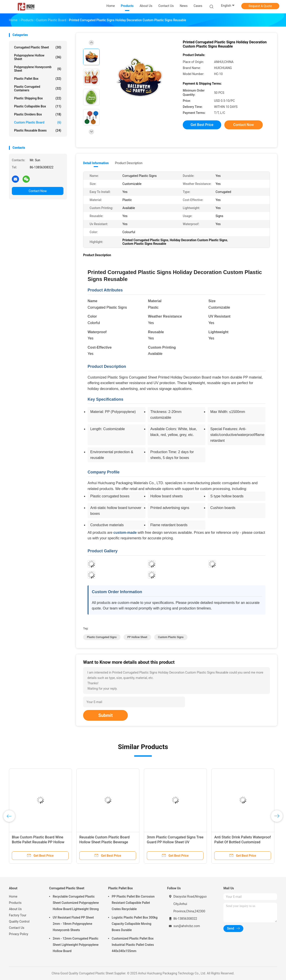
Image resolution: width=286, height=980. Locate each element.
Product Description (129, 163)
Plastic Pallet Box (38, 79)
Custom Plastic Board (38, 122)
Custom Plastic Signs (171, 637)
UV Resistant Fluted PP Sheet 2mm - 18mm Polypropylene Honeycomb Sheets (73, 924)
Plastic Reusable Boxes (38, 130)
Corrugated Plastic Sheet (38, 47)
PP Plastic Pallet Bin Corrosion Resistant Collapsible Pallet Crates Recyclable (133, 903)
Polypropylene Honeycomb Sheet (38, 69)
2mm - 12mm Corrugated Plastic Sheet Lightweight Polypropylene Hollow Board (76, 945)
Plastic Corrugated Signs (102, 637)
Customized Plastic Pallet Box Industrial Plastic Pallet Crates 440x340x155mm (133, 945)
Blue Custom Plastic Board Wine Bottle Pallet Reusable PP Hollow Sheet (38, 842)
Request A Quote (260, 6)
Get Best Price (202, 125)
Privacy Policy (19, 934)
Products (15, 903)
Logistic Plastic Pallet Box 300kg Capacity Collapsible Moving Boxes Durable (135, 924)
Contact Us (17, 928)
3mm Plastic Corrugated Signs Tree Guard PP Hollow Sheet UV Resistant (175, 842)
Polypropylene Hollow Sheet (38, 57)
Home (13, 896)
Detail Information (96, 163)
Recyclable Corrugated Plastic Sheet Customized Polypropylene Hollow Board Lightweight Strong (76, 903)
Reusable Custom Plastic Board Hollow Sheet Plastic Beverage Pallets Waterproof (104, 842)
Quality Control (19, 921)
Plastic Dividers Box (38, 114)
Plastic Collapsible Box (38, 106)
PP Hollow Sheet (137, 637)
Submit (105, 715)
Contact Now (38, 191)
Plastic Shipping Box (38, 98)
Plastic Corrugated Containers (38, 88)
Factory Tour (18, 915)
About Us (15, 909)
